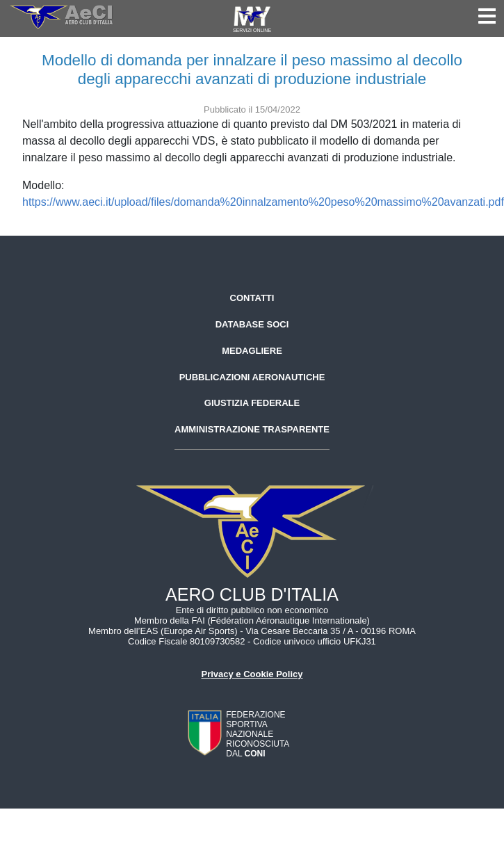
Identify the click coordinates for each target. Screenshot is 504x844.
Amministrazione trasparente (252, 429)
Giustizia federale (252, 403)
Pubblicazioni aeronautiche (252, 377)
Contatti (252, 298)
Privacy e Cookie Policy (252, 674)
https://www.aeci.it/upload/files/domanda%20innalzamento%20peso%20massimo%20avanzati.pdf (263, 202)
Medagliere (252, 351)
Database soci (252, 324)
